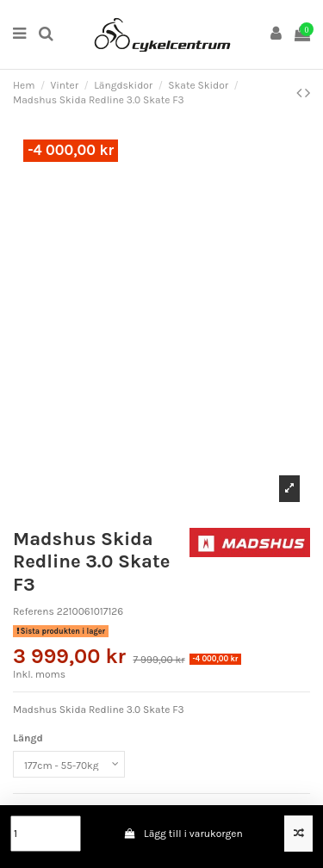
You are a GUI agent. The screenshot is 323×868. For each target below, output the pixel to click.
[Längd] (69, 765)
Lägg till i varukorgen (183, 834)
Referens (34, 611)
